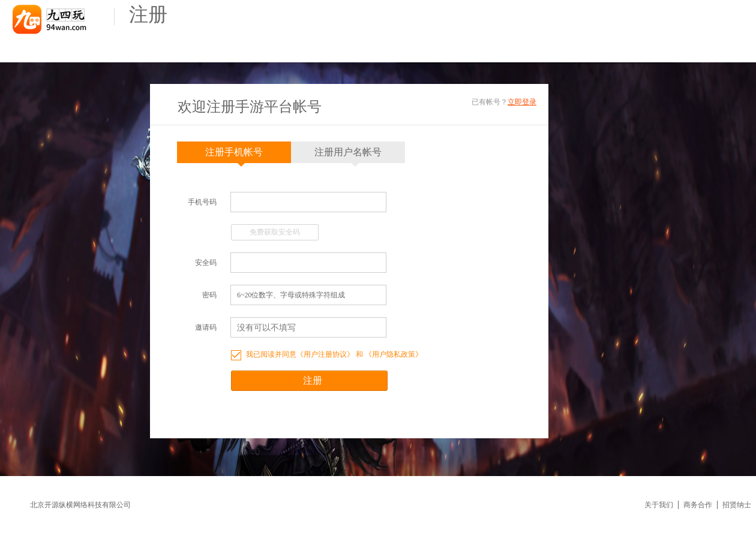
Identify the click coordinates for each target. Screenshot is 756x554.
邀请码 (206, 327)
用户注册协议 (325, 354)
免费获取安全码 (275, 232)
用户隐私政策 (394, 354)
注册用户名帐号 (348, 155)
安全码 (206, 263)
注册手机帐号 (234, 155)
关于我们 (659, 505)
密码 (209, 295)
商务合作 (698, 505)
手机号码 (202, 202)
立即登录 (522, 102)
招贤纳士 (737, 505)
